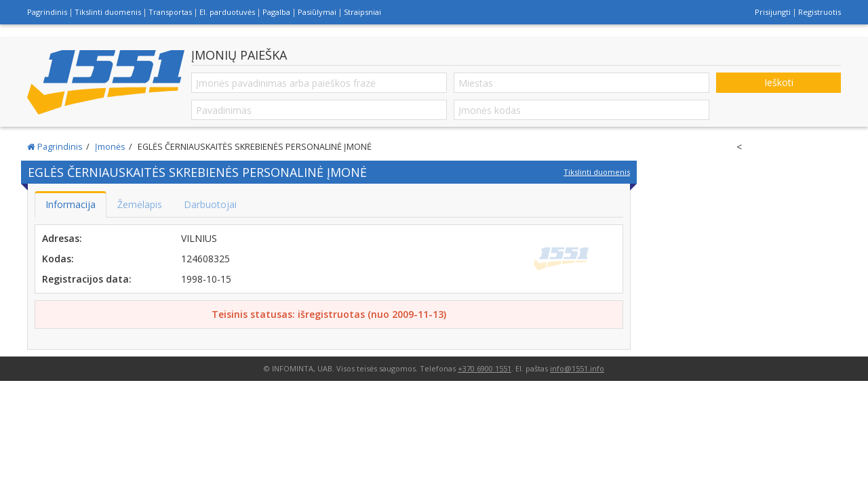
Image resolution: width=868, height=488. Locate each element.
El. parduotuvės (227, 12)
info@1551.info (577, 368)
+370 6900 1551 (485, 368)
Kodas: (58, 259)
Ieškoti (779, 82)
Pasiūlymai (317, 12)
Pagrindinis (47, 12)
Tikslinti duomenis (108, 12)
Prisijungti (773, 12)
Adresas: (62, 238)
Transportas (170, 12)
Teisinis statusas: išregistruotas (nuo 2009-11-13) (329, 314)
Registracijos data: (87, 279)
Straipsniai (362, 12)
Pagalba (276, 12)
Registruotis (820, 12)
